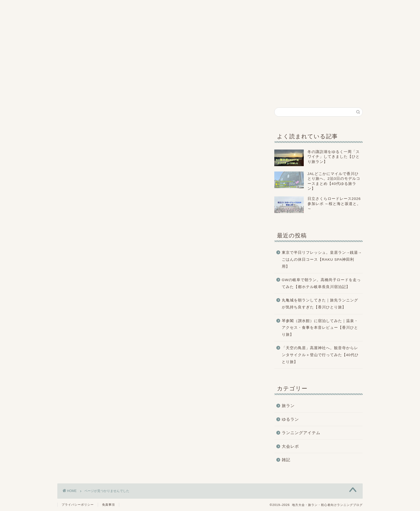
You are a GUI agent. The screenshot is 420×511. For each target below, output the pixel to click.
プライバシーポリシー (78, 505)
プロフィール (115, 95)
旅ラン (153, 94)
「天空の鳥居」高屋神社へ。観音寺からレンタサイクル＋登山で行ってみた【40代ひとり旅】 (320, 355)
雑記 (305, 94)
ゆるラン (229, 94)
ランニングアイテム (267, 95)
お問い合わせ (344, 94)
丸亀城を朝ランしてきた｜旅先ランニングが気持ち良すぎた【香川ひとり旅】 (320, 304)
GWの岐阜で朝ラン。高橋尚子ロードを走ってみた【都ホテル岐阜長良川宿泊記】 (321, 283)
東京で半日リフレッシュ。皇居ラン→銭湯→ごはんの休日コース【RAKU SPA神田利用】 (322, 259)
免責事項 (108, 505)
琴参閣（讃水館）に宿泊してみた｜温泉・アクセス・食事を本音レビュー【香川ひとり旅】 (320, 328)
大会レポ (191, 94)
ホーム (77, 94)
